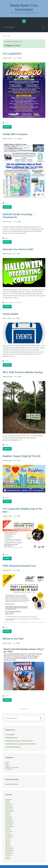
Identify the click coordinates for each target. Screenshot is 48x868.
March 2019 (8, 830)
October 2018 (9, 832)
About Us (15, 784)
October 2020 (9, 810)
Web (19, 254)
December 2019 (9, 821)
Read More (7, 127)
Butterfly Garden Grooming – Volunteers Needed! (19, 741)
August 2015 (9, 855)
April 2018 (8, 833)
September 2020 (9, 811)
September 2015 (9, 854)
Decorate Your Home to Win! (18, 249)
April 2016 (8, 845)
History (7, 766)
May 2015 (8, 857)
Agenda (7, 762)
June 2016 (8, 842)
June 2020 (8, 813)
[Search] (24, 27)
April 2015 (8, 859)
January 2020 (9, 820)
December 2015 (9, 849)
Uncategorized (9, 769)
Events (7, 123)
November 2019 (9, 823)
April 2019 (8, 828)
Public (20, 58)
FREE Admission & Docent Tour (19, 566)
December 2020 (9, 808)
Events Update (11, 314)
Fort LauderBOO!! (12, 54)
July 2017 (8, 838)
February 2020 (9, 818)
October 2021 (9, 799)
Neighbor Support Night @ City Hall (22, 456)
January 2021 (9, 806)
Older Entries (23, 709)
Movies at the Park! (13, 639)
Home (4, 36)
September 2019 (9, 827)
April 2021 (8, 803)
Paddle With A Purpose (15, 134)
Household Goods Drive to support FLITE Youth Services (21, 744)
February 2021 (9, 804)
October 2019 (9, 825)
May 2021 (8, 801)
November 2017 (9, 837)
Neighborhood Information (15, 303)
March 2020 (8, 816)
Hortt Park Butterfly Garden (13, 747)
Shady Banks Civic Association (24, 8)
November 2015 (9, 850)
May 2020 (8, 815)
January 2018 (9, 835)
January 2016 (9, 847)
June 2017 (8, 840)
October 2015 (9, 852)
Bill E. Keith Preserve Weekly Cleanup (23, 372)
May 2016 (8, 844)
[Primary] (24, 21)
